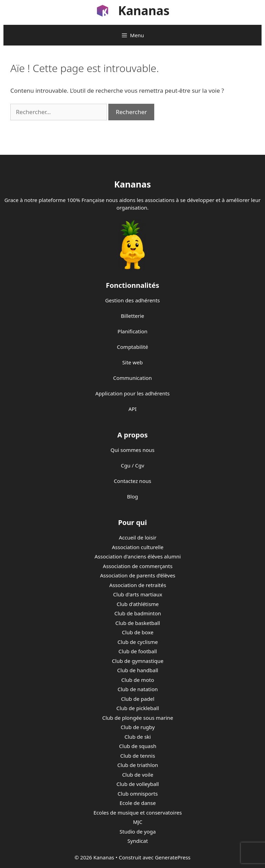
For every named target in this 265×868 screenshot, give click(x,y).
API (132, 409)
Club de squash (138, 746)
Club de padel (138, 699)
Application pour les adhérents (132, 393)
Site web (132, 362)
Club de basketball (138, 623)
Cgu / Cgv (132, 465)
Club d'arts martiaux (138, 594)
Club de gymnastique (138, 661)
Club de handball (138, 670)
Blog (132, 496)
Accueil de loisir (138, 537)
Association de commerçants (138, 566)
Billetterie (132, 316)
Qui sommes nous (132, 450)
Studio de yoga (138, 831)
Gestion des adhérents (132, 300)
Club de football (138, 651)
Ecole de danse (138, 803)
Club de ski (138, 737)
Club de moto (138, 680)
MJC (138, 822)
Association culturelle (138, 547)
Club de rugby (138, 727)
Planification (133, 331)
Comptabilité (132, 347)
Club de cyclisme (138, 642)
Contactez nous (132, 481)
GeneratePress (173, 857)
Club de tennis (138, 756)
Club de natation (138, 689)
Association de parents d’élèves (138, 575)
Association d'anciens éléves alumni (138, 556)
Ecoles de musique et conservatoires (138, 813)
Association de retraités (138, 585)
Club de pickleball (138, 708)
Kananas (144, 11)
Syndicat (138, 841)
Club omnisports (138, 794)
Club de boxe (138, 632)
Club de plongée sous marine (138, 718)
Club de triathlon (138, 765)
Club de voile (138, 775)
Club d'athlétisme (138, 604)
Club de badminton (138, 613)
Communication (132, 378)
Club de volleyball (138, 784)
